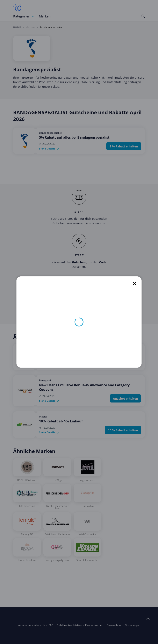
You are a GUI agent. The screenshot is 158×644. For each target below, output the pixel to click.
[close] (135, 283)
